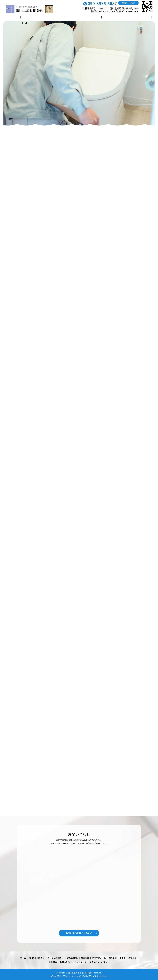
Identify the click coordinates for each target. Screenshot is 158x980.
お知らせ (132, 958)
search (150, 18)
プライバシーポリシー (99, 962)
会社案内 (140, 18)
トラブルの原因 (70, 18)
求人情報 (118, 18)
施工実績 (86, 18)
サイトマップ (80, 962)
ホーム (16, 18)
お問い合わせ (128, 3)
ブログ (129, 18)
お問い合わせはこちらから (79, 933)
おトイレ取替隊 (51, 18)
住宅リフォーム (102, 18)
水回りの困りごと (31, 18)
